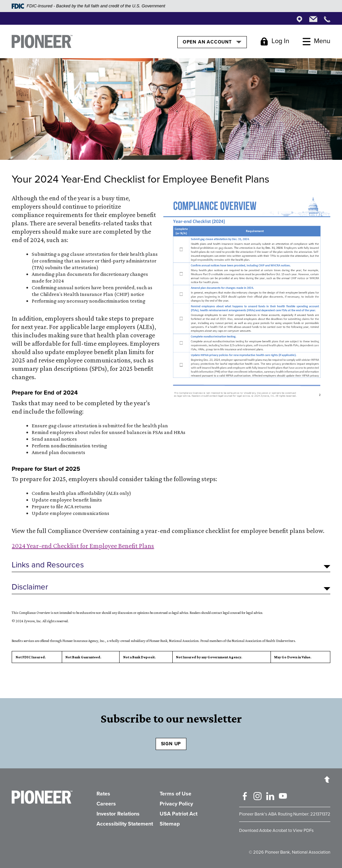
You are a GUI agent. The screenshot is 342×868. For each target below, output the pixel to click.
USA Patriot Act (179, 814)
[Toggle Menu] (316, 41)
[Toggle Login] (275, 41)
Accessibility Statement (125, 824)
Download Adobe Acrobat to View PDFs (276, 831)
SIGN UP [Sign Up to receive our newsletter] (171, 744)
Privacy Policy (176, 804)
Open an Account (212, 42)
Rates (103, 794)
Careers (106, 804)
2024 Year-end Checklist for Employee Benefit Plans (83, 546)
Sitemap (170, 824)
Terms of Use (176, 794)
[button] (171, 565)
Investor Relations (118, 814)
